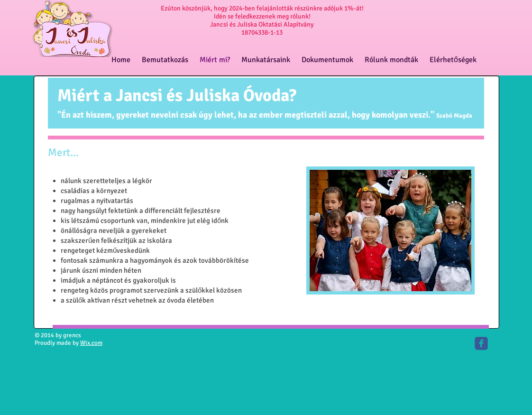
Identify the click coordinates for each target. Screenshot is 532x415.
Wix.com (91, 343)
